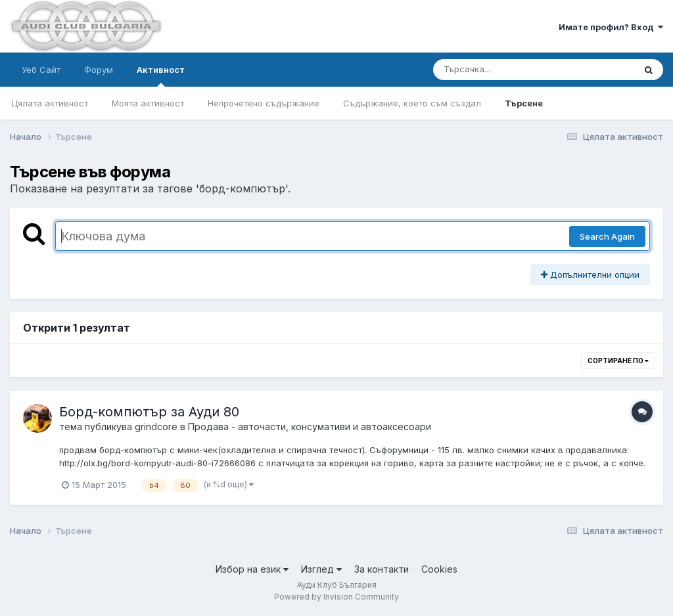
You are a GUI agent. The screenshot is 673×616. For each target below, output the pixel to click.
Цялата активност (50, 103)
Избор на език (252, 569)
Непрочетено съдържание (264, 103)
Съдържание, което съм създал (412, 103)
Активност (161, 76)
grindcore (156, 427)
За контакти (382, 569)
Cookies (439, 569)
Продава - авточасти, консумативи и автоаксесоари (310, 427)
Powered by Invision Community (336, 597)
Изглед (321, 569)
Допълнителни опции (590, 275)
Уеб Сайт (41, 70)
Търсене (524, 103)
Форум (99, 70)
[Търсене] (499, 70)
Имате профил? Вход (611, 27)
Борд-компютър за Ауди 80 (149, 412)
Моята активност (148, 103)
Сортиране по (618, 361)
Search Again (607, 236)
